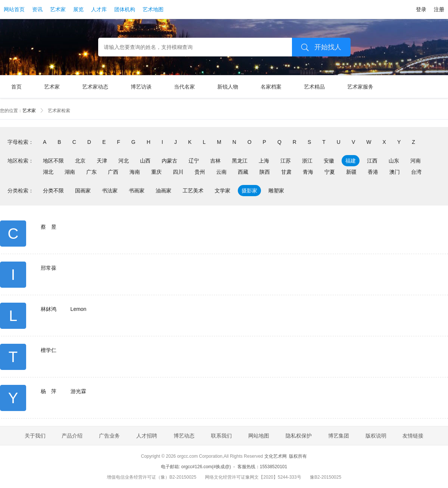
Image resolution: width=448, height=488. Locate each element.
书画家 (137, 191)
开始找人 (318, 47)
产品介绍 (72, 436)
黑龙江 (240, 161)
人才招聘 (147, 436)
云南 (221, 172)
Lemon (79, 309)
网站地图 (259, 436)
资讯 (37, 9)
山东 (394, 161)
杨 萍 (49, 391)
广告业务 (109, 436)
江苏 (286, 161)
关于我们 (35, 436)
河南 (416, 161)
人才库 (99, 9)
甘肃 (286, 172)
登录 (421, 9)
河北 (124, 161)
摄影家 (249, 191)
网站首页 (14, 9)
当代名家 (184, 87)
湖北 (48, 172)
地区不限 (53, 161)
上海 (264, 161)
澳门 (395, 172)
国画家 (83, 191)
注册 (439, 9)
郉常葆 (49, 268)
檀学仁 (49, 350)
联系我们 (221, 436)
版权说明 (376, 436)
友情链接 (413, 436)
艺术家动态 (95, 87)
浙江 (307, 161)
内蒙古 (169, 161)
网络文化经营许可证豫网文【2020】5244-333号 (253, 477)
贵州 (200, 172)
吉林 (215, 161)
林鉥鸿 (49, 309)
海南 (135, 172)
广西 (113, 172)
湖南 (70, 172)
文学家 (223, 191)
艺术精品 (314, 87)
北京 (80, 161)
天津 (102, 161)
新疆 (351, 172)
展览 (78, 9)
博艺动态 (184, 436)
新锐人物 (228, 87)
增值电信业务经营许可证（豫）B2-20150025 (152, 477)
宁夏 (330, 172)
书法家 (110, 191)
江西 (372, 161)
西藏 (243, 172)
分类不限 (53, 191)
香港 (373, 172)
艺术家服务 (360, 87)
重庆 (156, 172)
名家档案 (271, 87)
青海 (308, 172)
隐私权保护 (299, 436)
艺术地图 (153, 9)
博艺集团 (339, 436)
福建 (351, 161)
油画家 (164, 191)
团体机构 (125, 9)
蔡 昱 (49, 227)
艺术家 (58, 9)
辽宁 (194, 161)
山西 (145, 161)
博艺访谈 (141, 87)
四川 (178, 172)
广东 (91, 172)
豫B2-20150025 (326, 477)
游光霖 (78, 391)
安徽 (329, 161)
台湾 (416, 172)
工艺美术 (193, 191)
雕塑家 (276, 191)
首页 (16, 87)
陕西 (265, 172)
